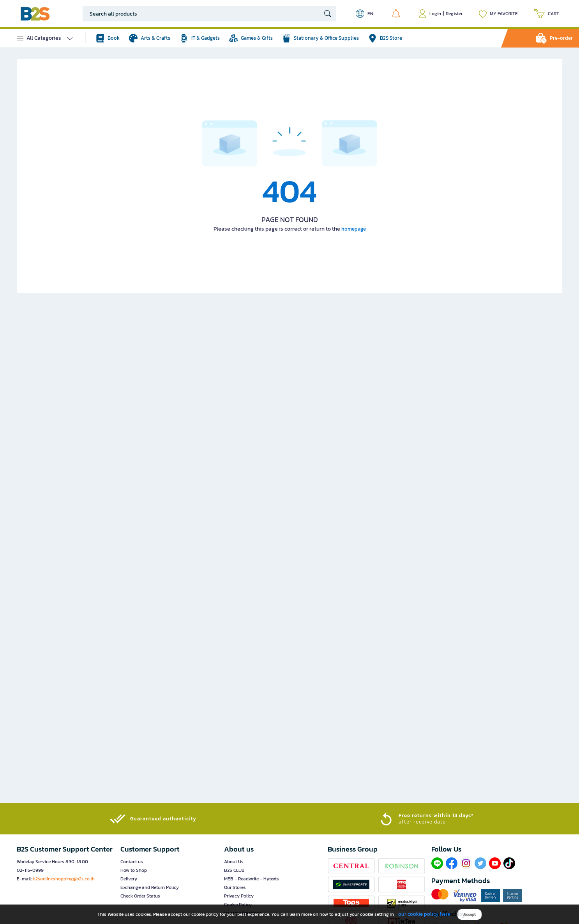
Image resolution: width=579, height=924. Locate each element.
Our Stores (235, 887)
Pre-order (561, 38)
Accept (470, 914)
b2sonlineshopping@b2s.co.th (64, 879)
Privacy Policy (239, 896)
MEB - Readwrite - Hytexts (252, 879)
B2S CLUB (234, 870)
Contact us (132, 862)
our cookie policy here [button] (424, 914)
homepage (354, 229)
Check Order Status (140, 896)
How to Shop (134, 870)
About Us (234, 862)
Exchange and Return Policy (150, 887)
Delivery (129, 879)
